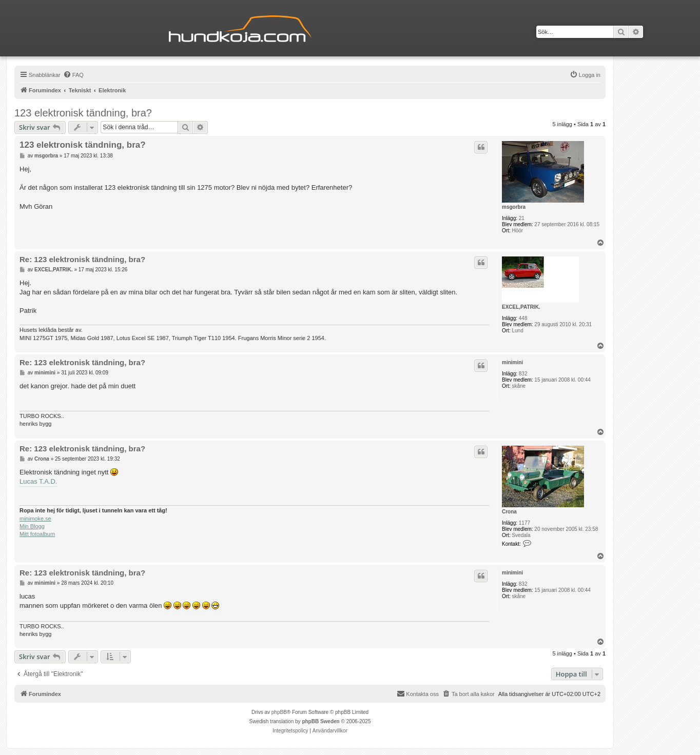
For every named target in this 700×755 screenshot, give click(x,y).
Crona (509, 512)
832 (523, 374)
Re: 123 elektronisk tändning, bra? (82, 259)
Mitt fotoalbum (37, 534)
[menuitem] (73, 75)
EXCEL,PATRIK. (521, 307)
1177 (524, 523)
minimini (512, 362)
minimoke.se (35, 519)
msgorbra (514, 207)
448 (523, 318)
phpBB (279, 712)
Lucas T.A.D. (38, 481)
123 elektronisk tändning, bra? (83, 113)
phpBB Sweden (320, 721)
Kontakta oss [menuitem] (418, 693)
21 (522, 218)
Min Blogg (32, 526)
